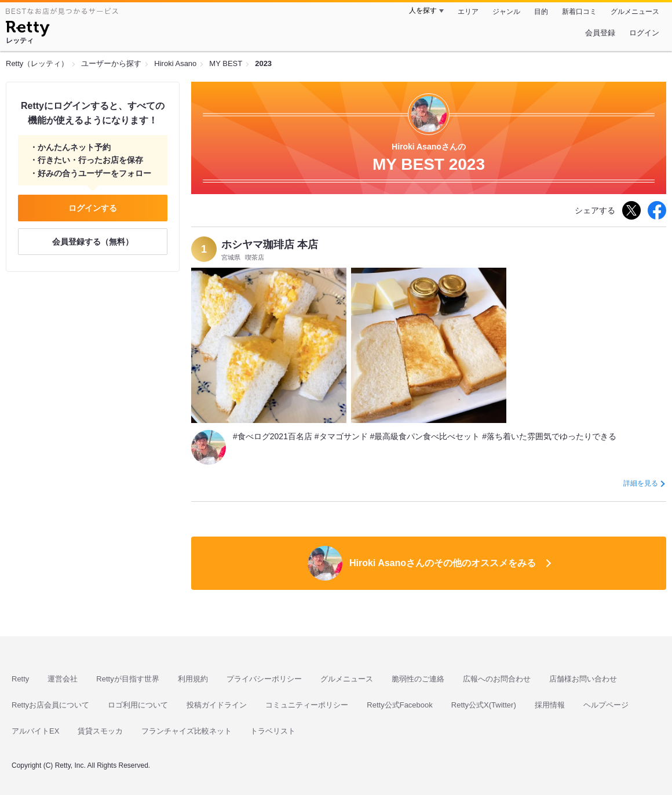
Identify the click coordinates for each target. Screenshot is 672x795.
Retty (20, 679)
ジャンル (506, 12)
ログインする (93, 208)
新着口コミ (579, 12)
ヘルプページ (606, 705)
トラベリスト (273, 731)
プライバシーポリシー (264, 679)
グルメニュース (635, 12)
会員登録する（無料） (93, 242)
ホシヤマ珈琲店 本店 (270, 245)
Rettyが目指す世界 (127, 679)
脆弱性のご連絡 (418, 679)
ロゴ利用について (138, 705)
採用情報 (550, 705)
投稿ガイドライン (217, 705)
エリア (468, 12)
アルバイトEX (35, 731)
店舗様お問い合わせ (583, 679)
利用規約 (193, 679)
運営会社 (63, 679)
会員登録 (600, 33)
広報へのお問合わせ (497, 679)
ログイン (644, 33)
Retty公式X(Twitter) (484, 705)
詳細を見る (641, 483)
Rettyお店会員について (50, 705)
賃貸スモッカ (100, 731)
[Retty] (28, 30)
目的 (541, 12)
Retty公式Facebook (399, 705)
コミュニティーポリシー (307, 705)
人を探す (423, 10)
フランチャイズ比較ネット (187, 731)
